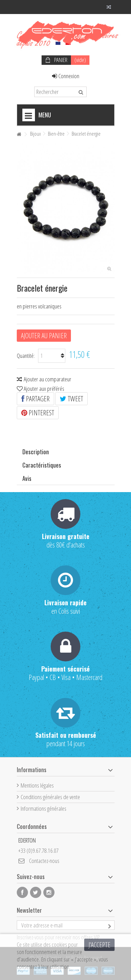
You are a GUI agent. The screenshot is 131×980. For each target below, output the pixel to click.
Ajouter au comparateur (48, 379)
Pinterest (38, 413)
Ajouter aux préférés (44, 389)
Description (36, 452)
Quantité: (26, 356)
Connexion (66, 76)
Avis (27, 478)
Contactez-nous (44, 861)
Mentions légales (37, 785)
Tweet (71, 399)
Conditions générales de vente (50, 797)
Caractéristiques (42, 465)
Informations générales (43, 808)
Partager (35, 399)
